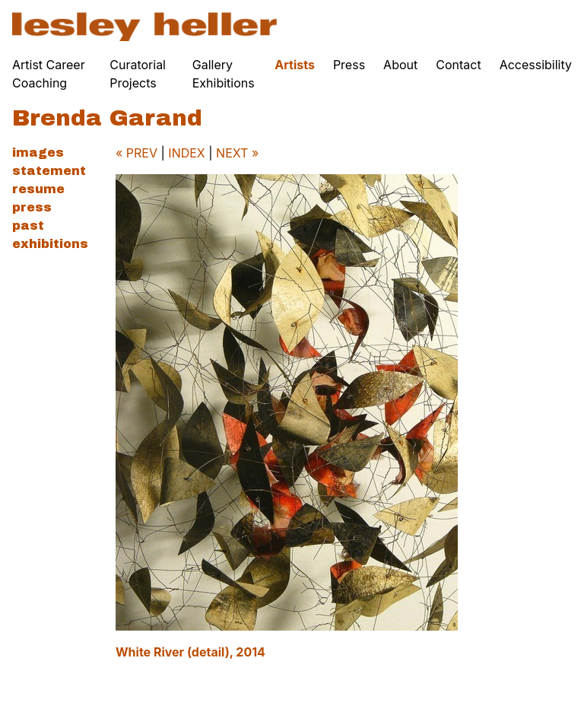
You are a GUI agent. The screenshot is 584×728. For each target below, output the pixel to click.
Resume (38, 189)
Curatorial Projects (138, 74)
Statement (49, 171)
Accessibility (536, 65)
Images (38, 153)
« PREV (136, 153)
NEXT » (237, 153)
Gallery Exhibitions (224, 74)
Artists (295, 65)
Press (349, 65)
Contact (458, 65)
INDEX (186, 153)
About (400, 65)
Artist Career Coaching (49, 74)
